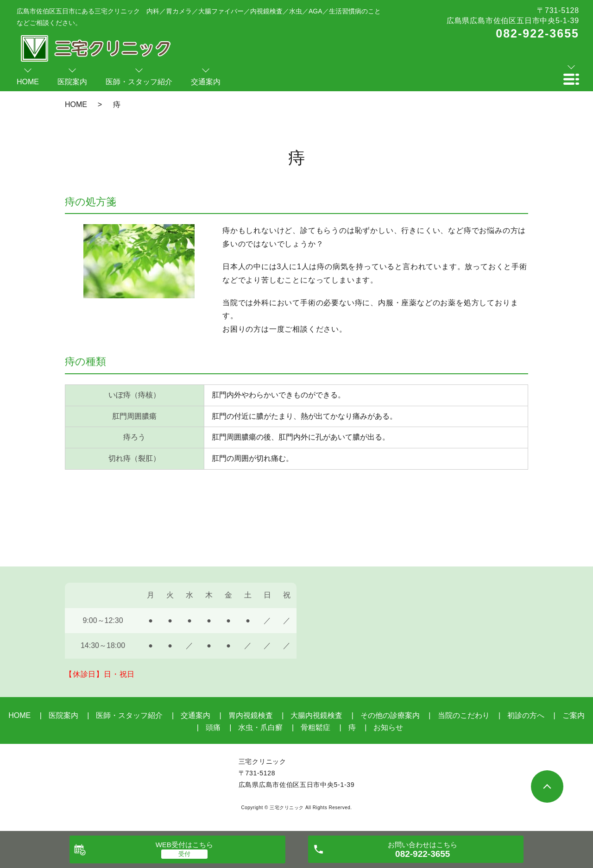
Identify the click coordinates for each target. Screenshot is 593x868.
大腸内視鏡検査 (316, 715)
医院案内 (63, 715)
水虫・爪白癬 (260, 727)
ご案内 (574, 715)
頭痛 (213, 727)
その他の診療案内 (390, 715)
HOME (76, 104)
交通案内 (196, 715)
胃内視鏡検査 (251, 715)
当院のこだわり (464, 715)
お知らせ (388, 727)
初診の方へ (526, 715)
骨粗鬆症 (315, 727)
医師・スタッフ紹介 (129, 715)
